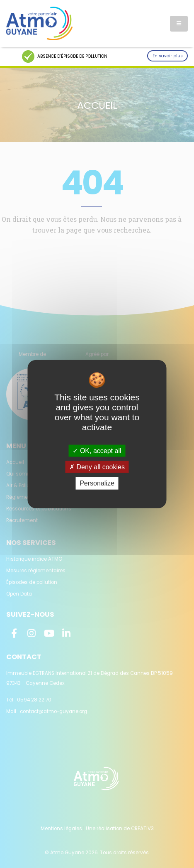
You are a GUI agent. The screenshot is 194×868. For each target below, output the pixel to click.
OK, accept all (97, 451)
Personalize (97, 483)
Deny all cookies (97, 467)
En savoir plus (168, 56)
